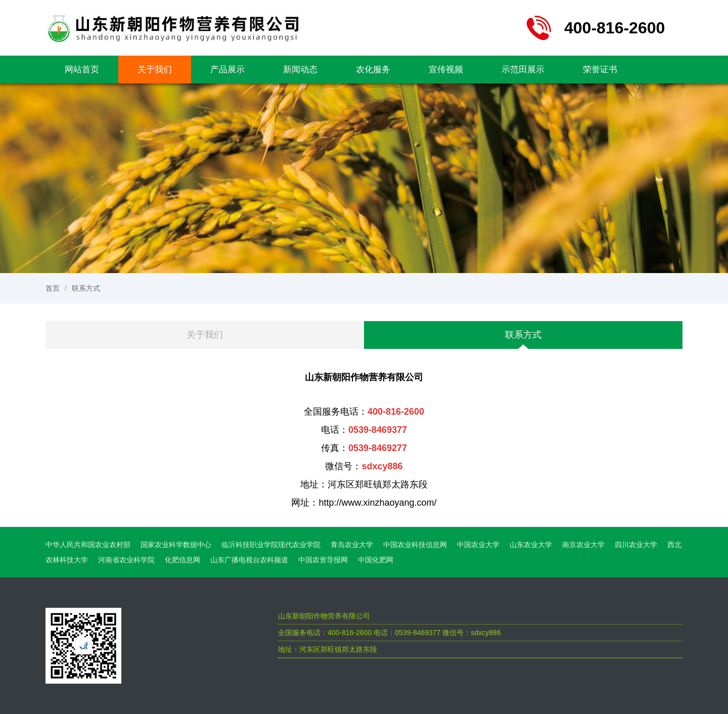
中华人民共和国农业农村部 (88, 545)
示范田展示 (523, 70)
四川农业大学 (636, 545)
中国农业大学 (478, 545)
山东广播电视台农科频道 (249, 560)
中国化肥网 (376, 560)
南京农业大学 (583, 545)
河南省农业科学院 (126, 560)
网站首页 (82, 70)
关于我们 (155, 70)
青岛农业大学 (352, 545)
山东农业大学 (531, 545)
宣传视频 (446, 70)
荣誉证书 (600, 70)
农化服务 (373, 70)
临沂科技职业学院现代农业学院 (271, 545)
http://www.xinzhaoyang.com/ (377, 503)
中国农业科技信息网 (415, 545)
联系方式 (86, 288)
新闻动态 (300, 70)
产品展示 (227, 70)
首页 (53, 288)
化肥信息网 (183, 560)
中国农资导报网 (323, 560)
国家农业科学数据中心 (176, 545)
